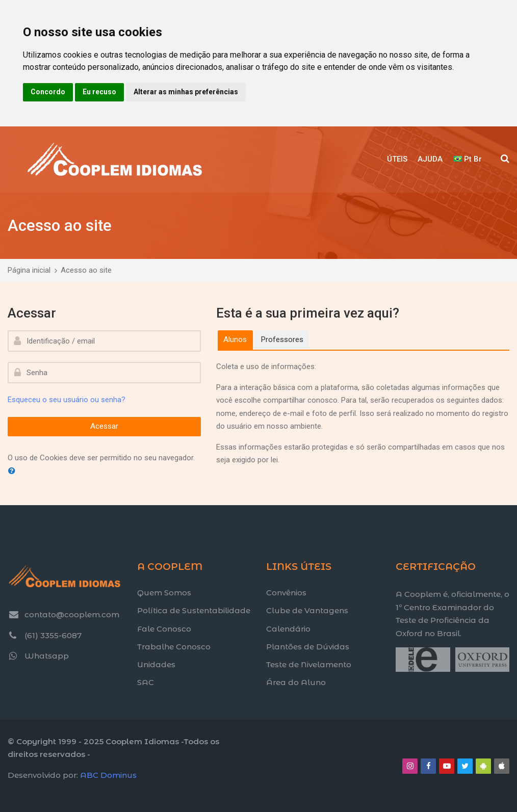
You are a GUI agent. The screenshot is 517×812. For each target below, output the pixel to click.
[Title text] (395, 672)
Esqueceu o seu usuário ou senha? (67, 400)
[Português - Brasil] (468, 160)
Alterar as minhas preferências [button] (186, 92)
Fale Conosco (164, 629)
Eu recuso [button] (99, 92)
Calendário (288, 629)
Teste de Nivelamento (309, 664)
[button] (14, 471)
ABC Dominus (108, 775)
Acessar (104, 426)
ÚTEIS (397, 159)
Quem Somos (164, 593)
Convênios (286, 593)
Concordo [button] (48, 92)
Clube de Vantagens (307, 610)
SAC (146, 682)
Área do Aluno (296, 682)
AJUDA (430, 159)
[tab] (235, 340)
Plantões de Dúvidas (308, 647)
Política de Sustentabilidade (194, 610)
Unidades (156, 664)
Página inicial (29, 270)
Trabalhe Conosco (174, 647)
